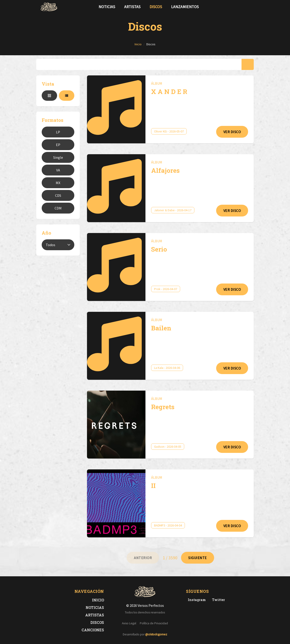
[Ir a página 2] (198, 558)
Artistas (132, 7)
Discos (156, 7)
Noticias (107, 7)
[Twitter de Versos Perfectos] (218, 600)
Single (58, 157)
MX (58, 183)
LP (58, 132)
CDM (58, 208)
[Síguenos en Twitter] (241, 7)
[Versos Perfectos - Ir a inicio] (49, 7)
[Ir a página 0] (143, 558)
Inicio (98, 600)
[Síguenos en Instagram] (248, 7)
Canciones (93, 630)
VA (58, 170)
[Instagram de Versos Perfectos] (196, 600)
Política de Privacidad (154, 623)
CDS (58, 195)
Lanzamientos (185, 7)
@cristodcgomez (156, 634)
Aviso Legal (129, 623)
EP (58, 145)
